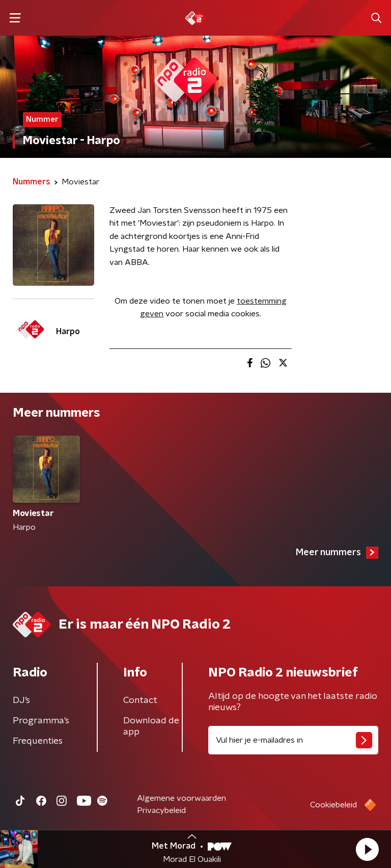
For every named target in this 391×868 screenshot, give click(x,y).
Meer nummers (337, 553)
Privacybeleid (161, 810)
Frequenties (38, 741)
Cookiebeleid (333, 805)
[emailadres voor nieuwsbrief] (293, 740)
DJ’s (21, 700)
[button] (367, 849)
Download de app (151, 726)
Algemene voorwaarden (181, 798)
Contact (140, 700)
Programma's (41, 721)
